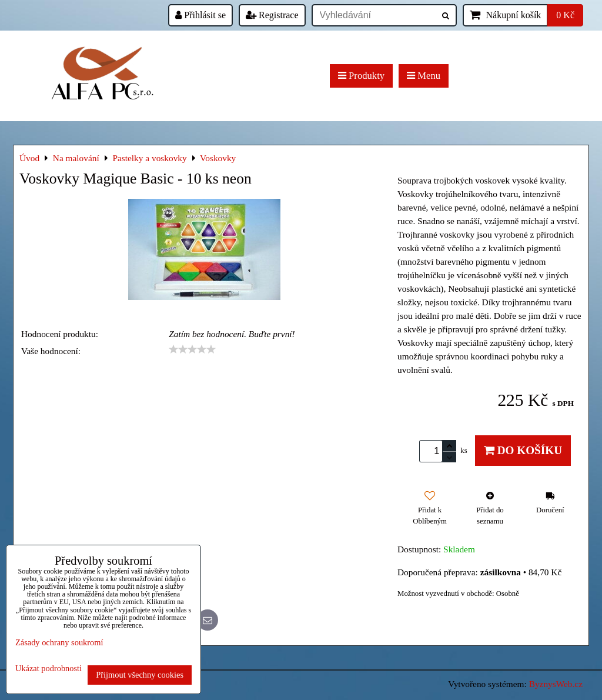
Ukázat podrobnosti (49, 669)
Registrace (272, 15)
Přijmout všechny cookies (140, 675)
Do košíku (523, 450)
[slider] (192, 349)
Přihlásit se (200, 15)
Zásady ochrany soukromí (59, 642)
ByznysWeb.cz (556, 684)
